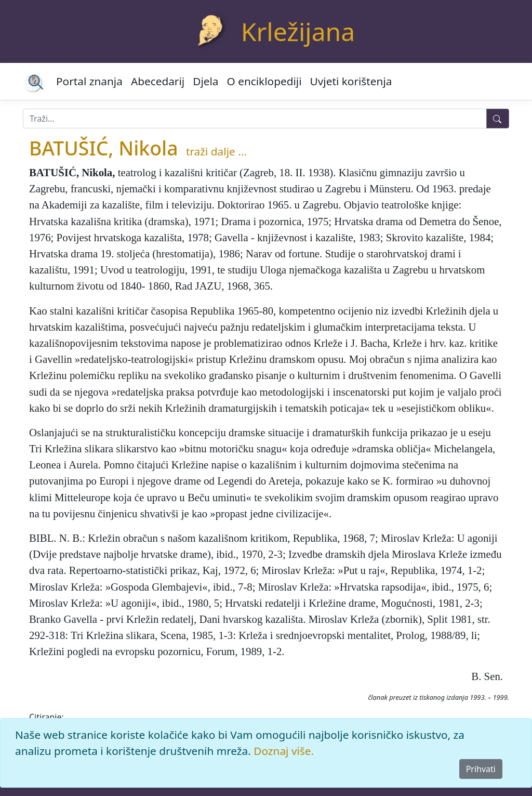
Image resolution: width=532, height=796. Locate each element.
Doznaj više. (284, 751)
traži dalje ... (216, 151)
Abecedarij (158, 81)
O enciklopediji (264, 81)
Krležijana (298, 31)
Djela (205, 81)
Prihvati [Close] (481, 769)
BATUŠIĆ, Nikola (104, 148)
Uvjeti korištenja (351, 81)
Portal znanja (89, 81)
